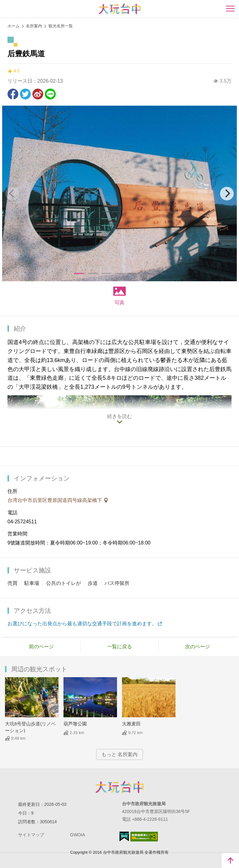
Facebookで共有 (13, 94)
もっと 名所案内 (119, 754)
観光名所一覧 (61, 26)
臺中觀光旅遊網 (120, 9)
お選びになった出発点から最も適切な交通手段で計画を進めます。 (82, 624)
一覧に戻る (119, 647)
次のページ (198, 647)
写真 (119, 303)
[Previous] (12, 194)
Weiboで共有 (38, 94)
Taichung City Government (119, 787)
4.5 (14, 71)
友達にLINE (50, 94)
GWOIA (77, 835)
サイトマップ (31, 835)
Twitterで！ (25, 94)
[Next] (227, 194)
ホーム (14, 26)
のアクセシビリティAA (144, 837)
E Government (124, 836)
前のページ (41, 647)
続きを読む (119, 416)
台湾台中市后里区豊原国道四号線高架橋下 (55, 500)
